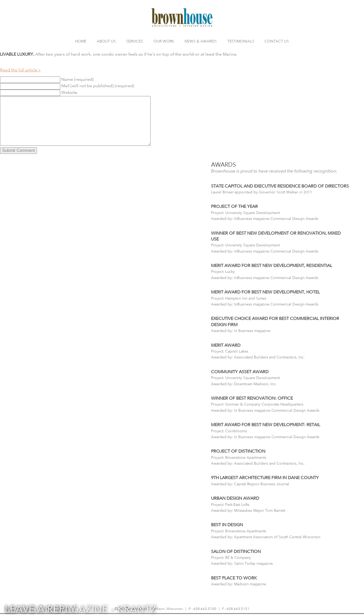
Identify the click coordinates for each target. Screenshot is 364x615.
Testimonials (241, 41)
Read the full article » (20, 70)
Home (81, 41)
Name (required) (77, 79)
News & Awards (201, 41)
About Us (106, 41)
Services (135, 41)
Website (69, 92)
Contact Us (277, 41)
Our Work (164, 41)
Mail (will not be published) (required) (98, 86)
